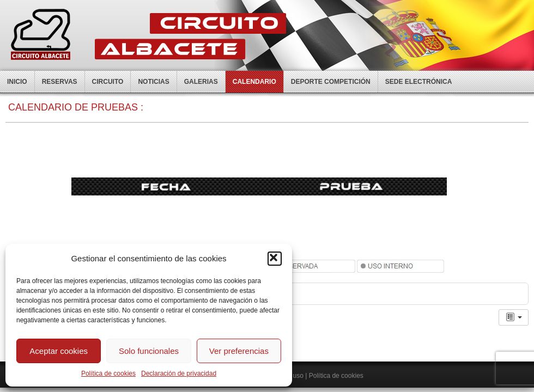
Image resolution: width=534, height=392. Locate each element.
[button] (275, 259)
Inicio (17, 82)
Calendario (254, 82)
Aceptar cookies (59, 351)
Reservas (60, 82)
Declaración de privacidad (179, 373)
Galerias (201, 82)
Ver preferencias (239, 351)
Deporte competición (331, 82)
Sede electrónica (419, 82)
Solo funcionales (149, 351)
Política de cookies (108, 373)
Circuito (108, 82)
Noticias (153, 82)
